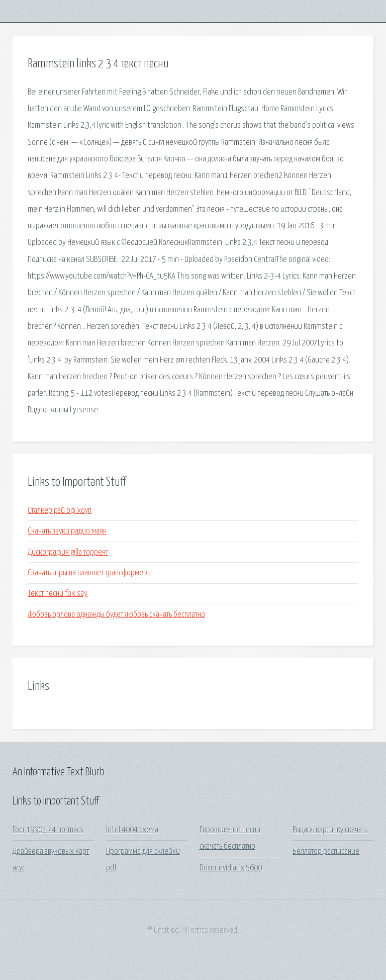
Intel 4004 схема (132, 830)
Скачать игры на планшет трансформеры (90, 573)
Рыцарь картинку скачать (330, 830)
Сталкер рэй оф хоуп (60, 511)
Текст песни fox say (58, 594)
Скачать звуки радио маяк (67, 531)
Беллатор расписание (326, 852)
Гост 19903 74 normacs (48, 830)
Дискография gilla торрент (68, 552)
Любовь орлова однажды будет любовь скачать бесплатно (116, 615)
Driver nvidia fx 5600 (231, 868)
